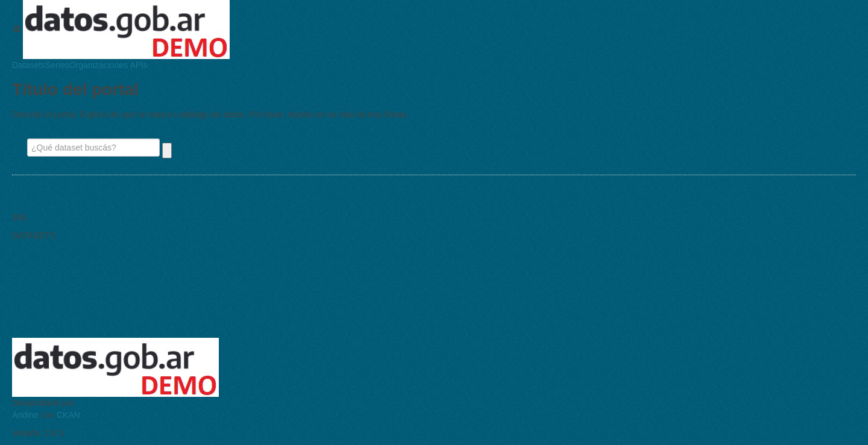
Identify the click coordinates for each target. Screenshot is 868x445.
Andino (25, 415)
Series (57, 65)
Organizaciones (99, 65)
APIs (138, 65)
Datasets (29, 65)
